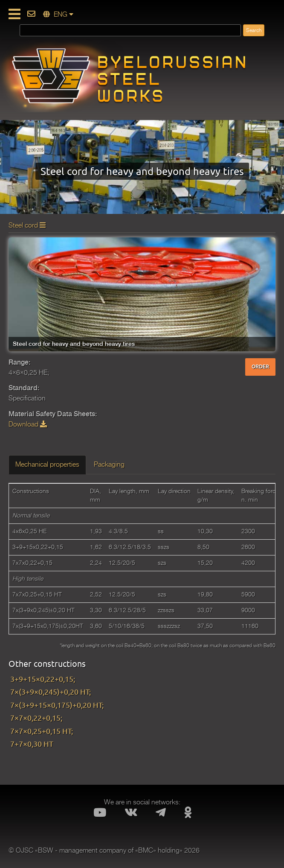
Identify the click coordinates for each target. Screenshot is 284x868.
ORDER (260, 367)
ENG (58, 15)
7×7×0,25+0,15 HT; (42, 731)
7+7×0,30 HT (32, 744)
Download (28, 424)
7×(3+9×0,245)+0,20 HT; (51, 691)
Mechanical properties (47, 465)
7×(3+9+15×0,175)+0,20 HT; (57, 705)
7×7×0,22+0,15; (36, 717)
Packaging (109, 465)
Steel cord (27, 225)
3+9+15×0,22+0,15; (43, 679)
